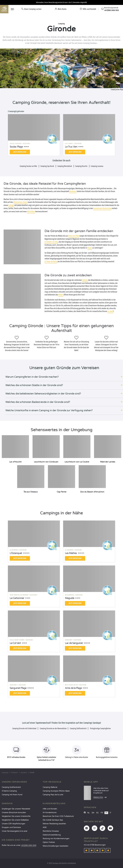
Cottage (11, 205)
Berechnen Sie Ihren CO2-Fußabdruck (58, 816)
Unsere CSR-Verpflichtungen (14, 824)
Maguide (70, 598)
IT (110, 813)
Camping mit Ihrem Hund (12, 795)
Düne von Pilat (74, 236)
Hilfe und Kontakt (50, 809)
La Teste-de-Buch (51, 261)
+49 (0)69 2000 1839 (29, 845)
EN (93, 813)
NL (88, 813)
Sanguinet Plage (18, 688)
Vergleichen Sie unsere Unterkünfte (16, 816)
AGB (45, 827)
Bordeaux (73, 191)
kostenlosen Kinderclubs (102, 208)
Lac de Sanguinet (74, 643)
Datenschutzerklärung (52, 835)
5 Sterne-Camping (9, 791)
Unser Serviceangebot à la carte (15, 831)
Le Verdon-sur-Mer (51, 242)
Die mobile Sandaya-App (53, 820)
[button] (64, 377)
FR (102, 813)
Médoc (61, 295)
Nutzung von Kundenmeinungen (56, 839)
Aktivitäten (31, 211)
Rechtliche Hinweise (51, 831)
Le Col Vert (15, 643)
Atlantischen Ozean (20, 202)
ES (97, 813)
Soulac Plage (16, 147)
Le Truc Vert (71, 147)
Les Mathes (71, 553)
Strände (85, 280)
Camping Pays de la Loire (53, 795)
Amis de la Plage (73, 688)
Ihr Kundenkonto (50, 813)
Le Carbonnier (17, 598)
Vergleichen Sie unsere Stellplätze (15, 820)
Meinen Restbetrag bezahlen (54, 824)
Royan (90, 248)
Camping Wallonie (50, 787)
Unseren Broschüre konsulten (14, 813)
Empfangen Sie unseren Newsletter (16, 809)
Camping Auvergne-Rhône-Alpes (56, 791)
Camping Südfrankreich (11, 787)
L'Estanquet (16, 553)
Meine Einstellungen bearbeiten (56, 846)
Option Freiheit (49, 842)
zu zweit (110, 311)
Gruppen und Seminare (11, 827)
